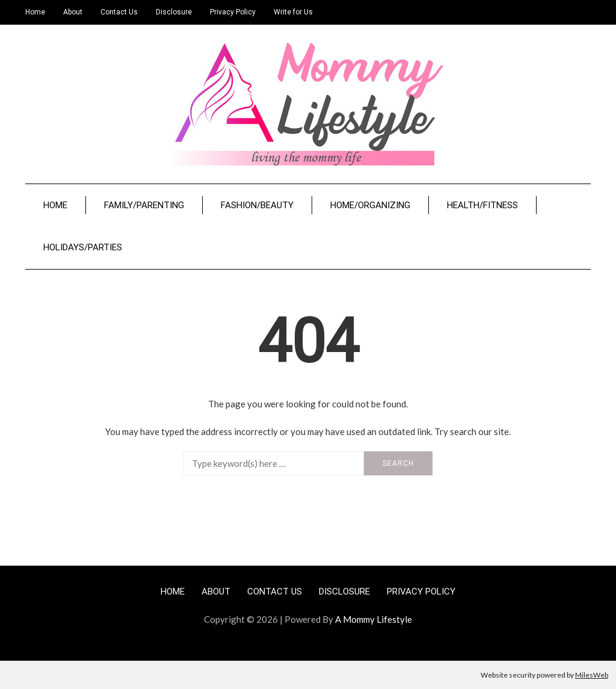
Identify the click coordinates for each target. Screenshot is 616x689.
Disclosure (174, 12)
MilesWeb (592, 675)
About (73, 12)
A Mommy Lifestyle (374, 619)
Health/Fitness (482, 205)
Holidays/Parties (83, 247)
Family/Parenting (144, 205)
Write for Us (293, 12)
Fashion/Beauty (257, 205)
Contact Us (119, 12)
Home (35, 12)
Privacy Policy (233, 12)
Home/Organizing (370, 205)
